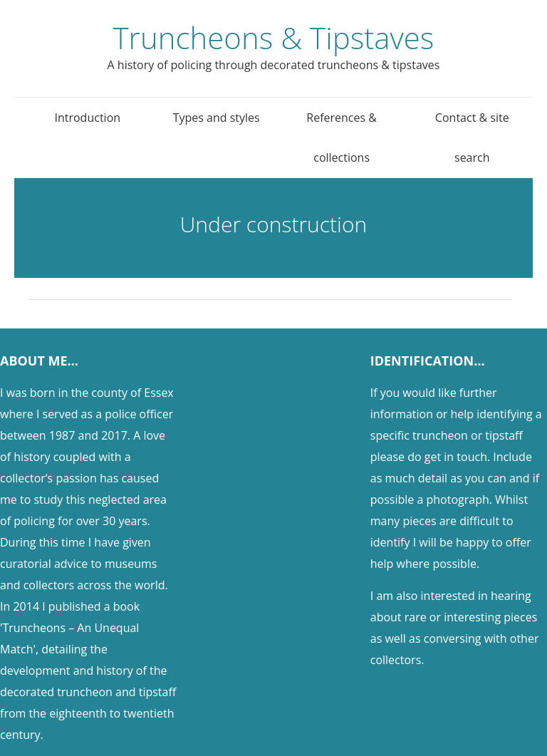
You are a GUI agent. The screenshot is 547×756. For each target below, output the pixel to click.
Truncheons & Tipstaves (274, 37)
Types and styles (217, 118)
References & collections (342, 138)
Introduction (87, 118)
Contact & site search (472, 138)
